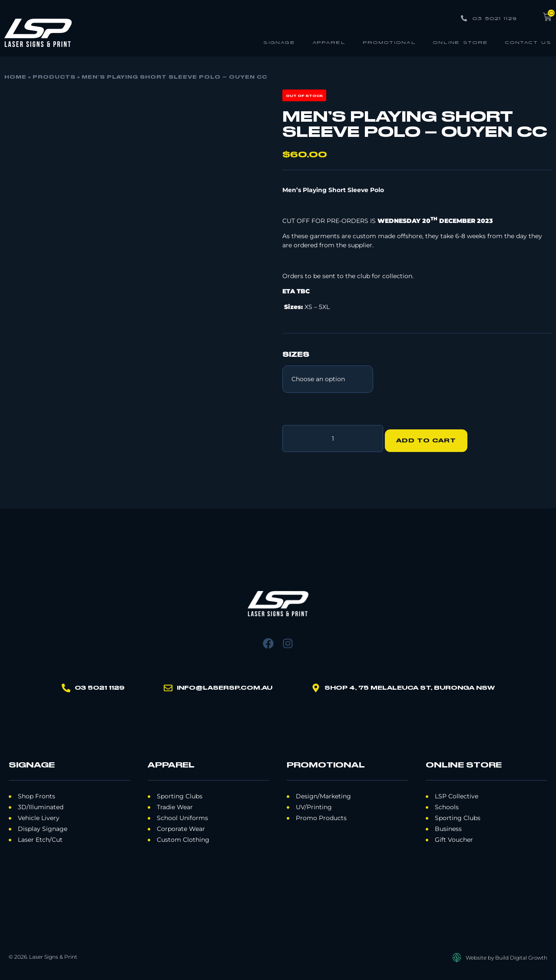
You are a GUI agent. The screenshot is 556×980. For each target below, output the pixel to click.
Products (54, 77)
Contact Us (528, 42)
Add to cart (430, 436)
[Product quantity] (333, 436)
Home (15, 77)
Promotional (389, 42)
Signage (279, 42)
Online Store (461, 42)
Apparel (329, 42)
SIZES (296, 355)
